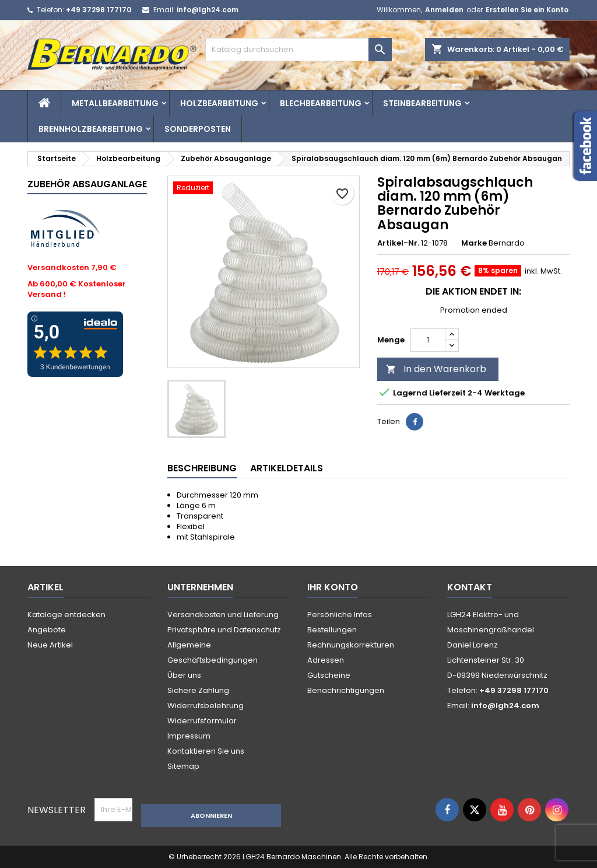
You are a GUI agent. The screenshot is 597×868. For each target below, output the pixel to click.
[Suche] (298, 50)
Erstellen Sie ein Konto (527, 10)
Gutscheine (329, 675)
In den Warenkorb (436, 369)
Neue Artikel (50, 645)
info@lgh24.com (208, 10)
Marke (474, 243)
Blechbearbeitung (321, 103)
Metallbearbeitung (115, 103)
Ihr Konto (333, 587)
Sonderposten (198, 129)
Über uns (184, 675)
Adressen (326, 660)
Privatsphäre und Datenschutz (224, 630)
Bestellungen (332, 630)
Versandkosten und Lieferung (223, 615)
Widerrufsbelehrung (206, 706)
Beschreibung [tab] (202, 468)
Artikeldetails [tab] (287, 468)
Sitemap (183, 766)
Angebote (47, 630)
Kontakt (470, 587)
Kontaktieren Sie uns (206, 751)
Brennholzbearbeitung (91, 129)
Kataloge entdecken (66, 615)
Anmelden (444, 10)
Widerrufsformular (202, 721)
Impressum (189, 736)
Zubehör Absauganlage (87, 184)
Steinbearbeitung (422, 103)
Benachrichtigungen (346, 690)
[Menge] (428, 340)
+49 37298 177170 (99, 10)
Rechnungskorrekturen (351, 645)
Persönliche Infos (340, 615)
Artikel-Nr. (398, 243)
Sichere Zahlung (198, 690)
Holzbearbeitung (219, 103)
